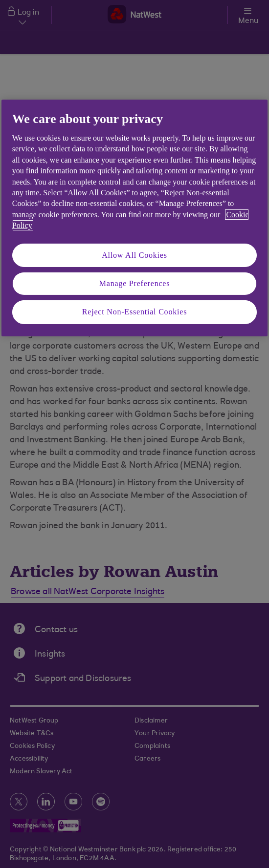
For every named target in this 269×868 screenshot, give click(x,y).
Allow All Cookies (134, 255)
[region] (135, 218)
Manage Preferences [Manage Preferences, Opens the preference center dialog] (135, 283)
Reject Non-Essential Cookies (134, 312)
